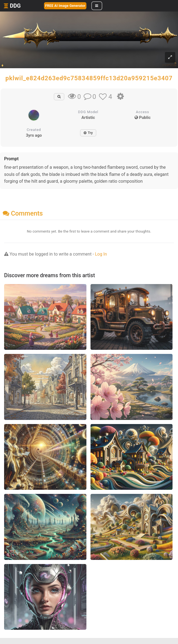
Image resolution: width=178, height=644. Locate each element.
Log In (101, 254)
